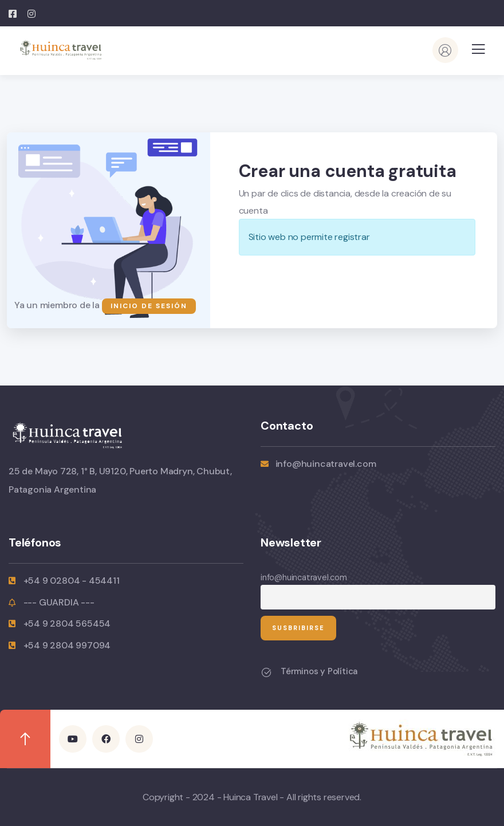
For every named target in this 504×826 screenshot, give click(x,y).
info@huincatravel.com (304, 577)
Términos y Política (319, 671)
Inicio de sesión (149, 306)
